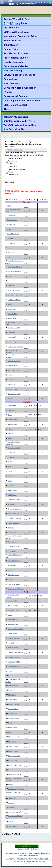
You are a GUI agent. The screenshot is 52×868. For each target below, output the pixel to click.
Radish (10, 476)
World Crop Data (12, 41)
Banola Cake (12, 309)
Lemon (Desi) (13, 713)
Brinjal (10, 438)
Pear (10, 770)
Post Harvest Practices (16, 53)
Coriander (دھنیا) (13, 546)
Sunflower (11, 375)
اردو (14, 24)
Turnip (11, 172)
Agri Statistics (11, 28)
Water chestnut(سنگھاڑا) (17, 169)
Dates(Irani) (13, 826)
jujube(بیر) (12, 798)
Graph (26, 207)
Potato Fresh (12, 405)
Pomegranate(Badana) (15, 652)
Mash (9, 257)
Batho (10, 570)
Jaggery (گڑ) (12, 337)
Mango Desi (12, 742)
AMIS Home (40, 861)
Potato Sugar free (13, 575)
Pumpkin (11, 457)
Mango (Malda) (14, 685)
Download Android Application (20, 88)
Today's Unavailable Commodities (20, 125)
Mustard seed (12, 389)
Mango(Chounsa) (13, 638)
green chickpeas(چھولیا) (15, 561)
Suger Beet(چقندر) (14, 584)
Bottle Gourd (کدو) (14, 514)
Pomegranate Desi (14, 756)
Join (48, 2)
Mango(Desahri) (13, 643)
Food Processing (13, 70)
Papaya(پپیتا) (12, 808)
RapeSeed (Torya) (14, 290)
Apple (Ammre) (13, 605)
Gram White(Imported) (16, 347)
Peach (10, 723)
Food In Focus (11, 83)
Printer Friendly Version (15, 149)
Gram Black (11, 239)
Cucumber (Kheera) (14, 499)
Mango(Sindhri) (13, 648)
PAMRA (8, 92)
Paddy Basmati (12, 220)
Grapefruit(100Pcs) (14, 662)
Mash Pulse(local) (14, 342)
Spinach (10, 434)
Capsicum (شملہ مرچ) (15, 509)
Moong (10, 248)
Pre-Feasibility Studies (16, 58)
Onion (10, 415)
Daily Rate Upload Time (15, 129)
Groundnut (11, 333)
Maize (10, 276)
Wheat (11, 164)
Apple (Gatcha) (14, 704)
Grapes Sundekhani (15, 765)
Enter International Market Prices (19, 121)
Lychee (11, 690)
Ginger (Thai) (12, 490)
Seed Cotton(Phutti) (14, 300)
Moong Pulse (12, 253)
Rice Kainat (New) (14, 370)
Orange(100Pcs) (13, 619)
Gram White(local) (13, 234)
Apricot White (13, 751)
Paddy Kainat (12, 365)
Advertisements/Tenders (15, 853)
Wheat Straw (13, 161)
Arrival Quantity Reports (17, 23)
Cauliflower (12, 462)
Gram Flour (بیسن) (14, 361)
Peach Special (13, 728)
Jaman (11, 784)
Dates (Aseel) (13, 699)
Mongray (11, 528)
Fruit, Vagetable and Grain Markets (22, 101)
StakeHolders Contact (15, 105)
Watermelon (13, 166)
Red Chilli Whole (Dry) (15, 295)
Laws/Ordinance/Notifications (19, 75)
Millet (10, 281)
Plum (10, 732)
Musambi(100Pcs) (14, 657)
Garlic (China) (12, 420)
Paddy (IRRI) (11, 224)
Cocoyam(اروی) (13, 532)
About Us (9, 109)
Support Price (11, 49)
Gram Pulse (11, 243)
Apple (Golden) (13, 601)
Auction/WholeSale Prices (17, 19)
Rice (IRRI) (11, 215)
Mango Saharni (14, 737)
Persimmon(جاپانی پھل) (16, 789)
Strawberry (12, 695)
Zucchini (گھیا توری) (15, 158)
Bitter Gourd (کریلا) (14, 448)
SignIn (43, 2)
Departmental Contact (15, 96)
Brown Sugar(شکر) (14, 394)
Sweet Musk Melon (15, 775)
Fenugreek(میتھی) (14, 523)
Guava (10, 615)
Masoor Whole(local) (15, 267)
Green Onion (12, 565)
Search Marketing (34, 853)
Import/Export (11, 45)
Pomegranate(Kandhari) (16, 629)
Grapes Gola (13, 760)
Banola (10, 304)
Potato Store (12, 410)
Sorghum (11, 285)
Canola (10, 380)
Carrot (10, 481)
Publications (10, 79)
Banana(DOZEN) (13, 610)
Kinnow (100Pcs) (13, 624)
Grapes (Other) (13, 634)
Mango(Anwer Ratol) (15, 666)
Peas (9, 467)
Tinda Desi (11, 452)
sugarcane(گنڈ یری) (15, 812)
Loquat (11, 822)
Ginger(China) (13, 424)
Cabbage (11, 485)
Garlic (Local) (12, 495)
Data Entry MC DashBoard (16, 117)
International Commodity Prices (21, 36)
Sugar (9, 229)
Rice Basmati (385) (14, 328)
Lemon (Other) (14, 709)
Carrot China (12, 542)
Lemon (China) (14, 718)
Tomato (10, 429)
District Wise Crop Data (16, 32)
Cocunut (11, 803)
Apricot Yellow (13, 746)
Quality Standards (13, 62)
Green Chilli (12, 504)
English (7, 24)
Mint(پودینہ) (12, 551)
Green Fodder (12, 314)
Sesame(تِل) (11, 384)
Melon (10, 671)
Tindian (10, 579)
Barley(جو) (11, 398)
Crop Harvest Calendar (16, 66)
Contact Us (46, 853)
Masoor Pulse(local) (14, 271)
